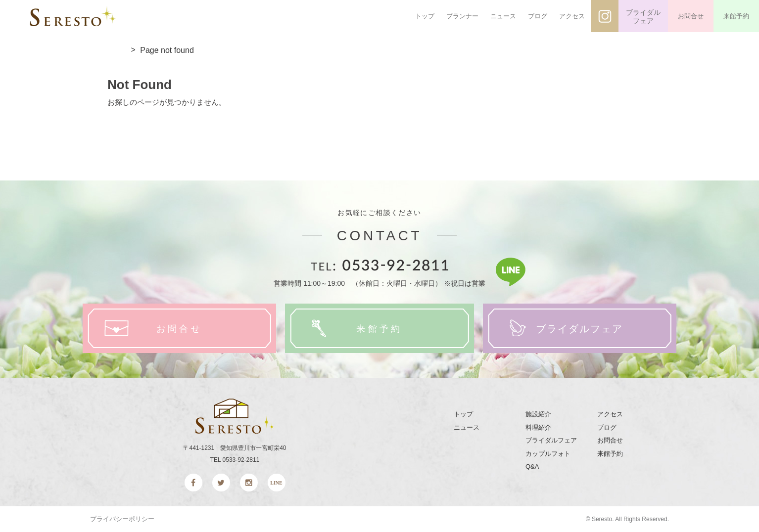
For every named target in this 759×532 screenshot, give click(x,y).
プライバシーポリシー (122, 519)
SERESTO (73, 16)
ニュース (503, 16)
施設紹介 (538, 414)
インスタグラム (605, 16)
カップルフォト (548, 454)
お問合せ (691, 16)
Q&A (532, 466)
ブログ (538, 16)
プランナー (462, 16)
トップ (425, 16)
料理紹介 (538, 427)
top (117, 50)
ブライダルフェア (643, 17)
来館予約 (736, 16)
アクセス (572, 16)
